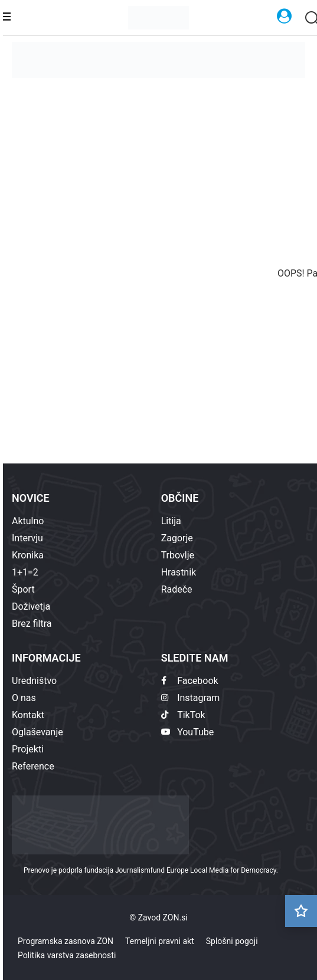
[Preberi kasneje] (301, 911)
